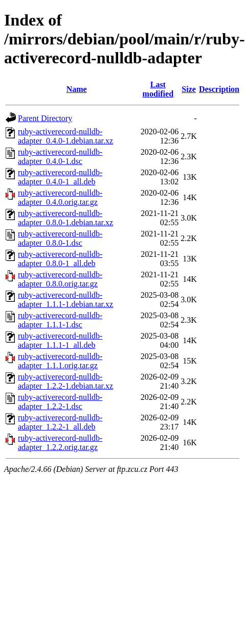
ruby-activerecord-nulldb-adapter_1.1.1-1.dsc (60, 320)
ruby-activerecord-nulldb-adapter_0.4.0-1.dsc (60, 157)
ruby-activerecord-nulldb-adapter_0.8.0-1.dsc (60, 238)
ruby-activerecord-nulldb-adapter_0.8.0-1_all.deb (60, 259)
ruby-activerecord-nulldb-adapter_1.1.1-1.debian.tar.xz (65, 300)
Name (77, 89)
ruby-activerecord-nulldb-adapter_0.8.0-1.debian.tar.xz (65, 218)
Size (189, 89)
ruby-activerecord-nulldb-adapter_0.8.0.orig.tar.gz (60, 279)
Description (219, 89)
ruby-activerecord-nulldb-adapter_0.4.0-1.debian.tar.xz (65, 136)
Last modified (158, 89)
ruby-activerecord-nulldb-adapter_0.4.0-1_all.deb (60, 177)
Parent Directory (45, 118)
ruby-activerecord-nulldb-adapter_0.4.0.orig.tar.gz (60, 197)
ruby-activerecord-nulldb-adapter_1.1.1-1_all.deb (60, 340)
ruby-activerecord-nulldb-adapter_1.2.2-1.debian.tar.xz (65, 381)
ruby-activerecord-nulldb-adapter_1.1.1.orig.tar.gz (60, 361)
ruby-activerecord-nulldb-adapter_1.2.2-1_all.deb (60, 422)
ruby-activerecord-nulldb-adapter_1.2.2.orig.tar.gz (60, 443)
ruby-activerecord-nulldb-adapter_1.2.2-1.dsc (60, 402)
